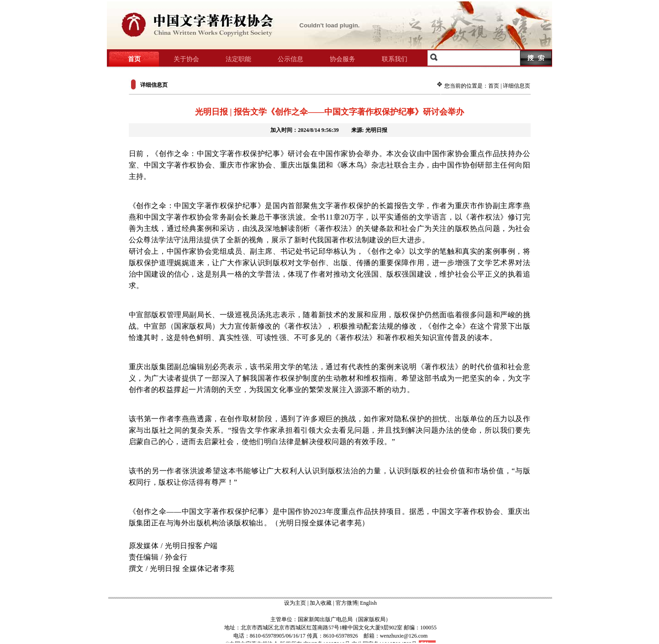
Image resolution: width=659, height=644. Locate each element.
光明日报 (376, 130)
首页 (494, 86)
